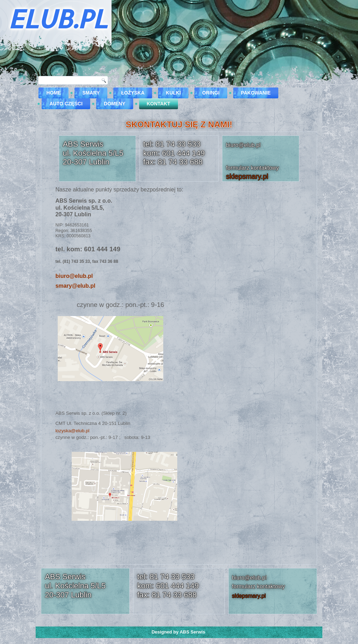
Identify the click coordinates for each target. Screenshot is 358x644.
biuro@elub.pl (74, 276)
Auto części (66, 104)
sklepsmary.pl (247, 176)
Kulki (173, 93)
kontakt (159, 104)
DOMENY (114, 104)
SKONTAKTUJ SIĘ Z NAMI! (179, 124)
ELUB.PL (57, 19)
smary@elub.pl (75, 286)
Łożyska (133, 93)
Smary (91, 93)
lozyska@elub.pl (72, 431)
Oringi (211, 93)
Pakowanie (256, 93)
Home (53, 93)
